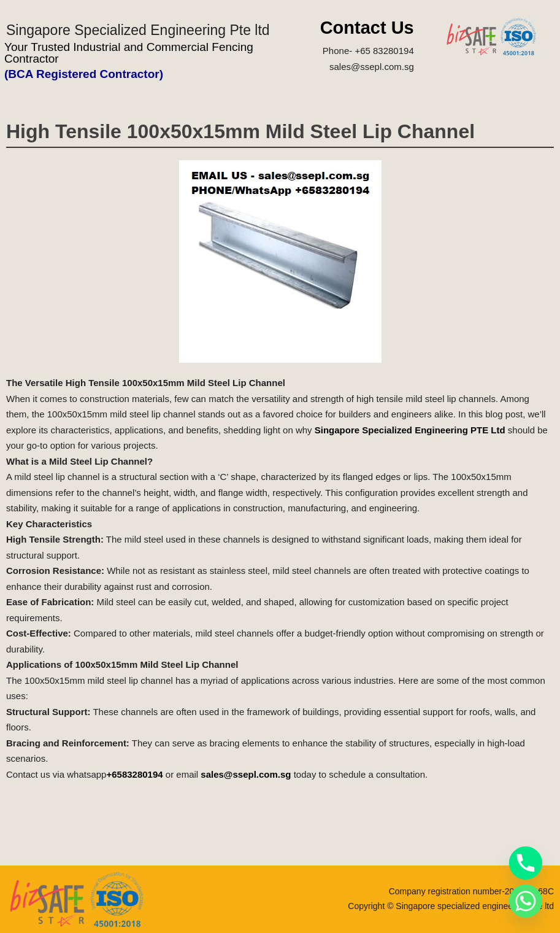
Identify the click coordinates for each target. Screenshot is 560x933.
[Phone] (526, 863)
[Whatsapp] (526, 901)
